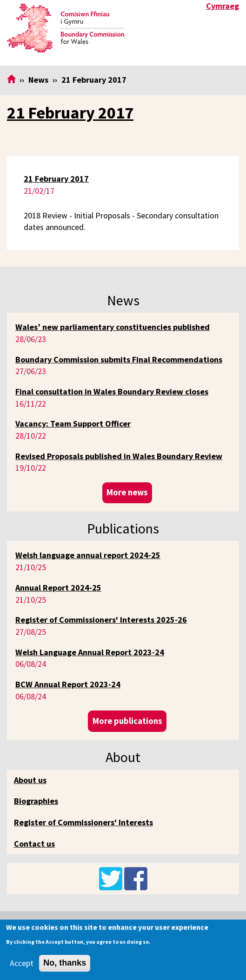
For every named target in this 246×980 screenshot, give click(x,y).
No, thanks (65, 963)
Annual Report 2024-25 (58, 588)
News (38, 80)
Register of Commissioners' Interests (83, 822)
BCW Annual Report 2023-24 (68, 684)
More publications (127, 721)
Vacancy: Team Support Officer (73, 424)
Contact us (34, 844)
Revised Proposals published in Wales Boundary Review (119, 456)
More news (127, 492)
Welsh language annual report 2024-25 (88, 555)
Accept (22, 963)
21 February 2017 (70, 113)
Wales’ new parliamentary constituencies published (113, 327)
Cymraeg (223, 6)
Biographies (36, 801)
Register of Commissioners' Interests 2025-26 (101, 620)
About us (30, 780)
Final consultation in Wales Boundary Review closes (112, 391)
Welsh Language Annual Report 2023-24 (90, 652)
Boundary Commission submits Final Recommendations (119, 359)
